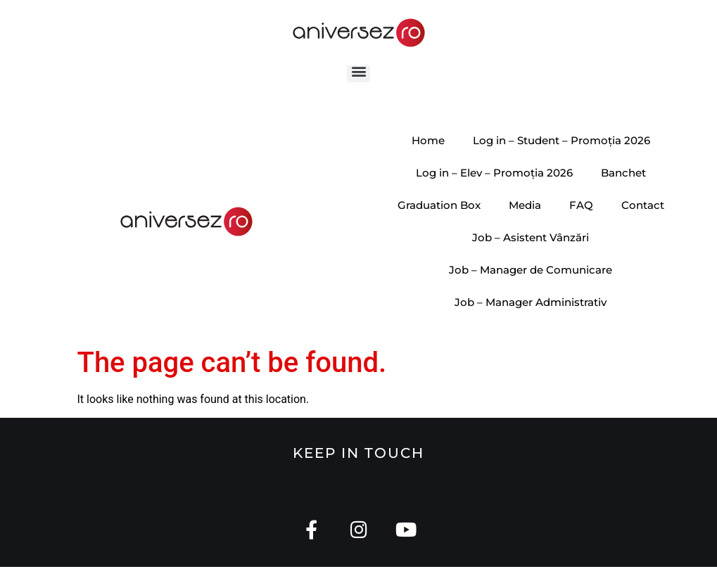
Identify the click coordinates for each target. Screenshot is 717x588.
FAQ (581, 225)
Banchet (623, 193)
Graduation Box (439, 225)
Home (428, 161)
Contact (643, 225)
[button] (358, 91)
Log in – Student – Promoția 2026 (561, 161)
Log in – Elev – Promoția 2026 (494, 193)
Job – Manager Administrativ (531, 322)
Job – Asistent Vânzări (531, 258)
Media (525, 225)
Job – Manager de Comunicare (531, 290)
